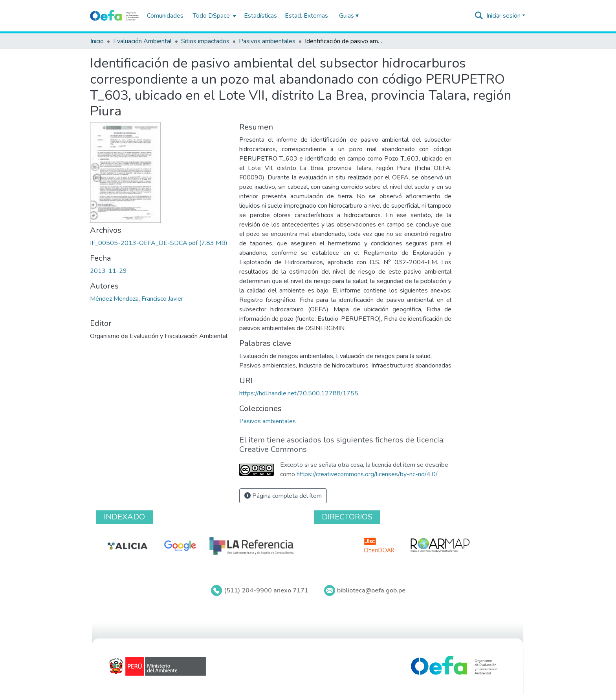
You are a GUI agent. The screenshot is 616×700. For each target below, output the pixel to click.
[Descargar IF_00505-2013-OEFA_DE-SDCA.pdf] (159, 243)
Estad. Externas (306, 16)
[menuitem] (214, 16)
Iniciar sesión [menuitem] (503, 16)
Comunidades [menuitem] (165, 16)
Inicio (97, 41)
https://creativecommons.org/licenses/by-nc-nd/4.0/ (367, 474)
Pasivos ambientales (267, 41)
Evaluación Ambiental (142, 41)
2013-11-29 (108, 271)
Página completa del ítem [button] (283, 496)
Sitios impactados (205, 41)
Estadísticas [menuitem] (260, 16)
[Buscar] (479, 16)
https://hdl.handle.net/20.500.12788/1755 (299, 393)
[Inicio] (115, 16)
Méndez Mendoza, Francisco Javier (137, 299)
